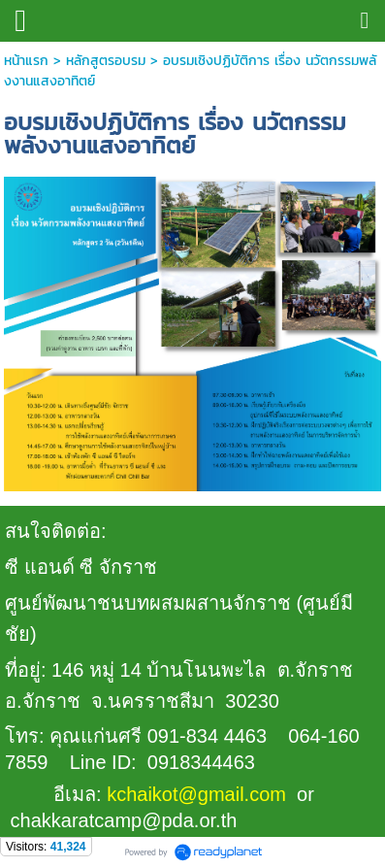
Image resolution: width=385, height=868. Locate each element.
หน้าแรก (26, 61)
